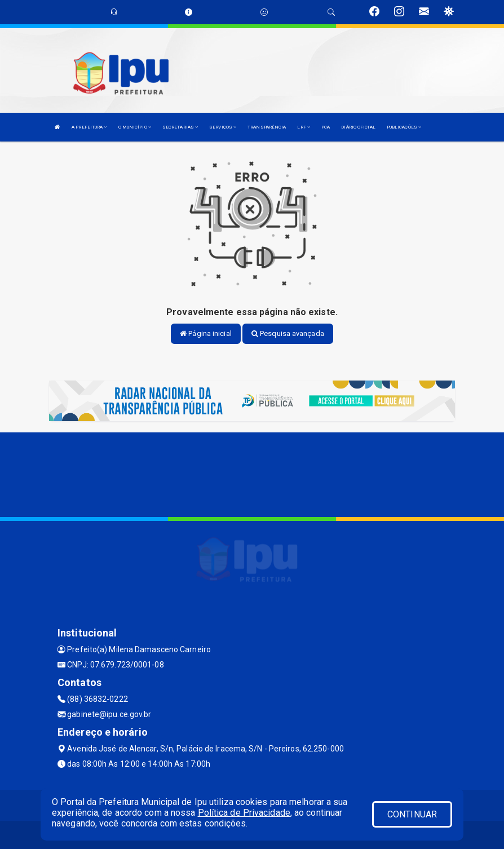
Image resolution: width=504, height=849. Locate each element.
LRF (304, 127)
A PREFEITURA (89, 127)
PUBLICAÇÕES (404, 127)
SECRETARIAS (180, 127)
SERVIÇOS (223, 127)
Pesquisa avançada (288, 333)
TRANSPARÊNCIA (267, 127)
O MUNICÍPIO (135, 127)
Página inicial (206, 333)
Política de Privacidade (244, 813)
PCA (326, 127)
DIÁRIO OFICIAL (358, 127)
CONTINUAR (412, 814)
